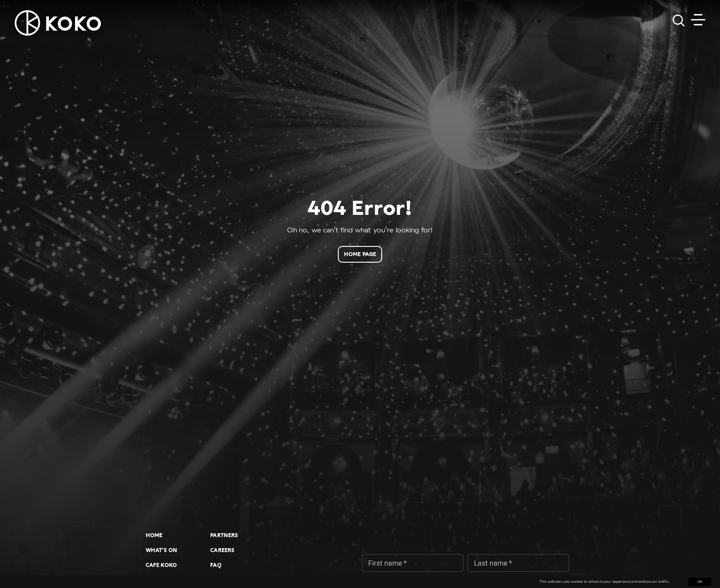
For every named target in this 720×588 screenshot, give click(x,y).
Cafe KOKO (161, 565)
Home (154, 535)
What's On (161, 550)
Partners (224, 535)
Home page (360, 254)
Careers (222, 550)
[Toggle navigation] (698, 20)
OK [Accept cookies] (700, 582)
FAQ (216, 565)
